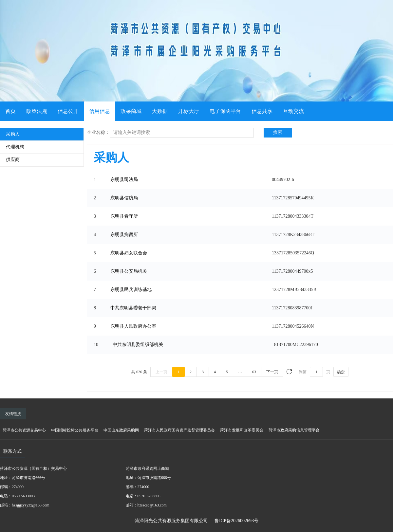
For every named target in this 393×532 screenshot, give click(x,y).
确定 (341, 372)
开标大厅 (189, 111)
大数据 (160, 111)
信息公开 (68, 111)
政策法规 (37, 111)
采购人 (13, 134)
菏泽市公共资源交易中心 (24, 430)
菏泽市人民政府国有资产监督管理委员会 (179, 430)
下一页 (272, 372)
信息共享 (262, 111)
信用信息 (100, 111)
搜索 (278, 132)
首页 (10, 111)
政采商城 (131, 111)
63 (254, 372)
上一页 (161, 372)
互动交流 (293, 111)
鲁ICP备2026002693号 (236, 521)
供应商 (13, 160)
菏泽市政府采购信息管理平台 (294, 430)
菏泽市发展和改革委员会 (242, 430)
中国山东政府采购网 (121, 430)
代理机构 (15, 147)
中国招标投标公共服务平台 (75, 430)
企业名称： (98, 132)
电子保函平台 (225, 111)
